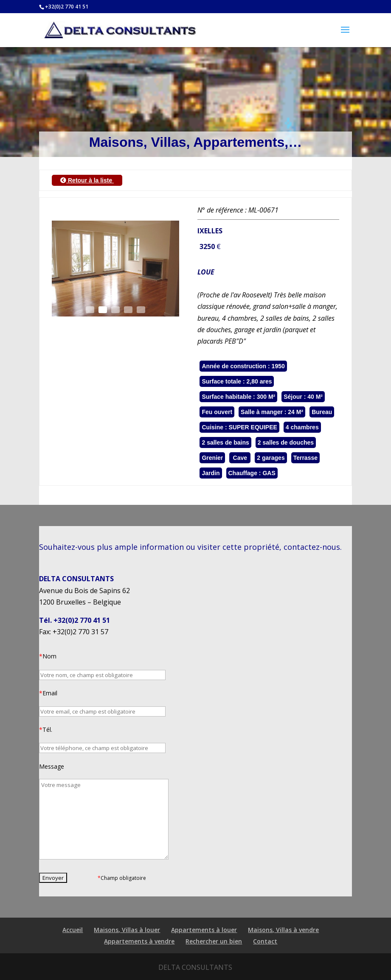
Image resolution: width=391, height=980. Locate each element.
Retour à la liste (87, 180)
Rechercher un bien (214, 941)
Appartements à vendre (139, 941)
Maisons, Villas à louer (127, 930)
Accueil (73, 930)
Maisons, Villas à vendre (283, 930)
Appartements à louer (204, 930)
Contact (265, 941)
